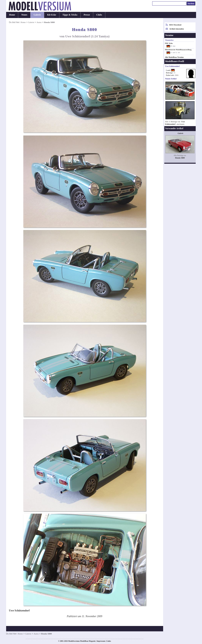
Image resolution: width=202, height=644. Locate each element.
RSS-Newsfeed (175, 25)
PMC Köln (169, 43)
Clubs (99, 15)
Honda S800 (180, 158)
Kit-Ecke (52, 15)
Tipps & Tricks (70, 15)
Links (109, 641)
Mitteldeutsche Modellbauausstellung (178, 50)
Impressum (101, 641)
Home (12, 15)
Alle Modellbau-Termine (174, 57)
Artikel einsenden (177, 29)
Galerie (37, 15)
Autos (39, 22)
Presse (87, 15)
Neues (24, 15)
